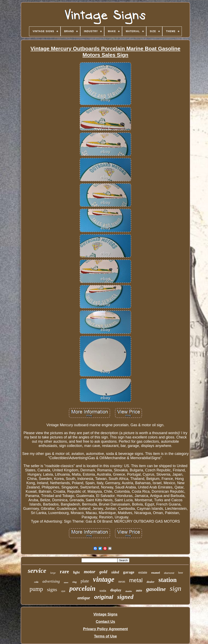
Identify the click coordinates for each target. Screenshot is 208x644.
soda (103, 591)
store (66, 582)
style (63, 591)
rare (64, 572)
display (116, 590)
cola (36, 582)
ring (74, 582)
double (129, 591)
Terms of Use (106, 636)
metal (136, 580)
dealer (151, 582)
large (53, 573)
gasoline (156, 589)
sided (115, 572)
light (76, 572)
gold (103, 572)
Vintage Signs (106, 614)
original (104, 597)
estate (143, 573)
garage (129, 572)
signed (125, 597)
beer (181, 573)
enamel (156, 573)
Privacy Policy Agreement (105, 629)
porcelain (82, 588)
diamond (169, 573)
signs (52, 590)
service (37, 571)
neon (122, 581)
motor (90, 572)
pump (36, 589)
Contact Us (105, 622)
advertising (51, 581)
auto (139, 590)
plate (85, 581)
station (168, 580)
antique (84, 598)
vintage (104, 579)
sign (176, 588)
